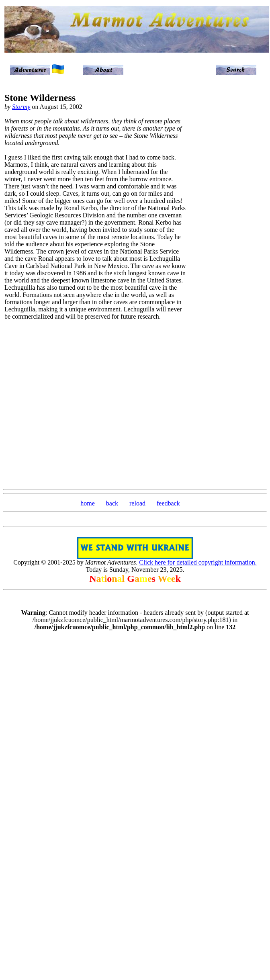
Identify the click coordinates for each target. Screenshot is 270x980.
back (112, 503)
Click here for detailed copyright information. (198, 562)
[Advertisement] (232, 210)
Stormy (21, 107)
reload (137, 503)
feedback (168, 503)
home (88, 503)
